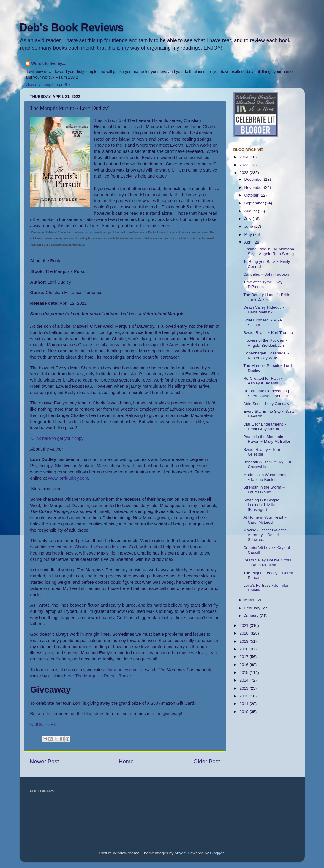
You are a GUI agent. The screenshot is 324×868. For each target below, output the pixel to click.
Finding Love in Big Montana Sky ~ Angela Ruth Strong (269, 251)
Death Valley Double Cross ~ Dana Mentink (267, 562)
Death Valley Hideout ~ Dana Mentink (264, 310)
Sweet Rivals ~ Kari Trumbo (268, 333)
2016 (244, 665)
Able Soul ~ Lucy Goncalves (268, 404)
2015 (244, 672)
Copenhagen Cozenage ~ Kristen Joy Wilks (266, 355)
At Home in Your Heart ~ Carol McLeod (265, 520)
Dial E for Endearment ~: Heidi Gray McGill (265, 427)
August (251, 211)
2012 (244, 696)
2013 (244, 688)
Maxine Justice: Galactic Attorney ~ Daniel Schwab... (265, 535)
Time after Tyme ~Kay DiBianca (263, 284)
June (249, 226)
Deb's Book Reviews (72, 28)
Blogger (217, 853)
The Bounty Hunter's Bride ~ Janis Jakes (268, 297)
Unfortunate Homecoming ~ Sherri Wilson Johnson (268, 393)
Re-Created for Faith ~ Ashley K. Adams (263, 381)
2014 (244, 680)
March (250, 600)
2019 (244, 641)
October (252, 195)
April (249, 242)
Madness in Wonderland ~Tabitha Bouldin (265, 477)
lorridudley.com (123, 670)
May (249, 234)
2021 (244, 626)
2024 (244, 157)
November (254, 187)
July (249, 219)
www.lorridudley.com (68, 478)
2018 (244, 649)
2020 (244, 633)
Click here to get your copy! (58, 438)
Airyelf (180, 853)
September (255, 203)
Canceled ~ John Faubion (266, 274)
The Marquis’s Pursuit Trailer (103, 676)
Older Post (207, 761)
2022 (244, 173)
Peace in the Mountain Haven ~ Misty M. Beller (267, 439)
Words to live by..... (50, 63)
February (253, 608)
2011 (244, 704)
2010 (244, 712)
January (252, 616)
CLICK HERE (44, 724)
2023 (244, 165)
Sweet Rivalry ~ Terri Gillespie (262, 452)
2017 (244, 657)
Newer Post (45, 761)
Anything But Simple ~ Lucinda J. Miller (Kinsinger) (263, 505)
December (254, 179)
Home (126, 761)
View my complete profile (48, 85)
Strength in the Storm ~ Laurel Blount (264, 490)
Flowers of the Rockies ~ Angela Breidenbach (265, 343)
